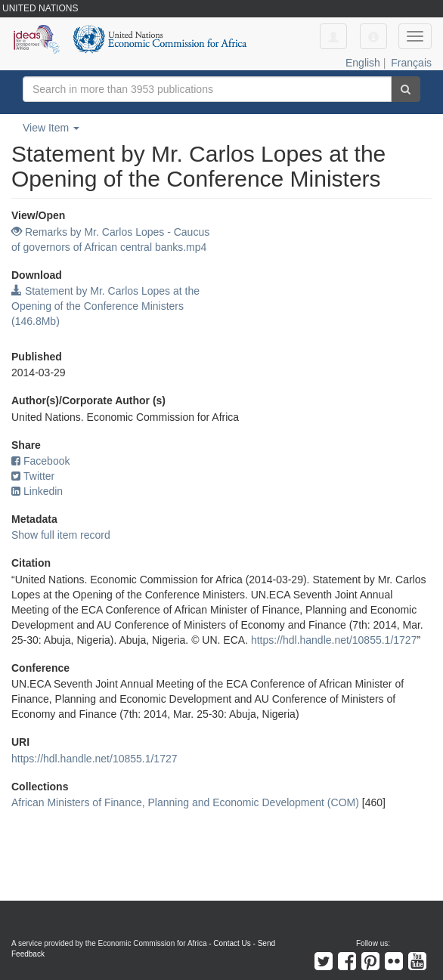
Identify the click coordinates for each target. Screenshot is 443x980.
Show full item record (61, 535)
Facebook (40, 461)
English (363, 63)
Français (411, 63)
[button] (373, 36)
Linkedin (37, 491)
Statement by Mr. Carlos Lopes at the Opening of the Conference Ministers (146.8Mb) (105, 306)
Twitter (33, 476)
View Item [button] (51, 128)
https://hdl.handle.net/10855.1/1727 (334, 640)
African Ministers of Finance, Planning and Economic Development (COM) (185, 802)
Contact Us (232, 943)
